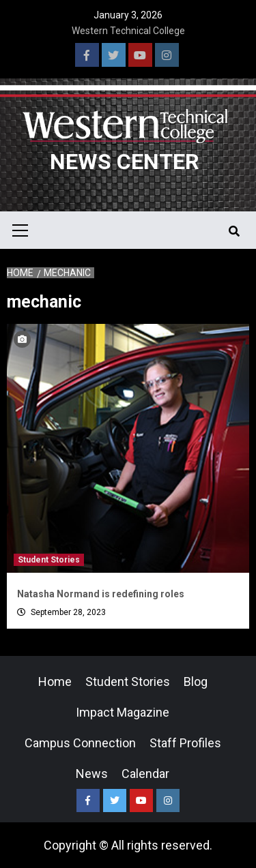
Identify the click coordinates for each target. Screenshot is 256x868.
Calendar (145, 774)
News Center (125, 162)
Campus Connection (80, 743)
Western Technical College (128, 31)
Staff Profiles (185, 743)
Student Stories (49, 560)
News (92, 774)
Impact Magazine (123, 712)
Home (55, 682)
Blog (196, 682)
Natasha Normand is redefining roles (101, 594)
